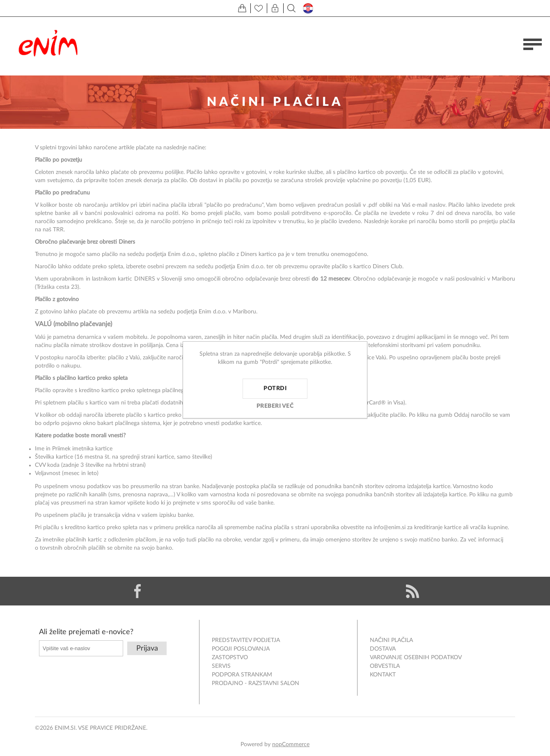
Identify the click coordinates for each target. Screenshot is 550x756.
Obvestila (385, 666)
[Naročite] (81, 648)
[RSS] (412, 591)
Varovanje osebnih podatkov (416, 658)
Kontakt (383, 675)
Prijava (147, 649)
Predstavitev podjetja (246, 640)
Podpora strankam (242, 675)
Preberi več (275, 406)
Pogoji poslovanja (241, 649)
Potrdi (275, 388)
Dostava (383, 649)
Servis (221, 666)
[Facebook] (137, 591)
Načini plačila (391, 640)
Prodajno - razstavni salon (256, 683)
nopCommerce (291, 745)
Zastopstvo (230, 658)
